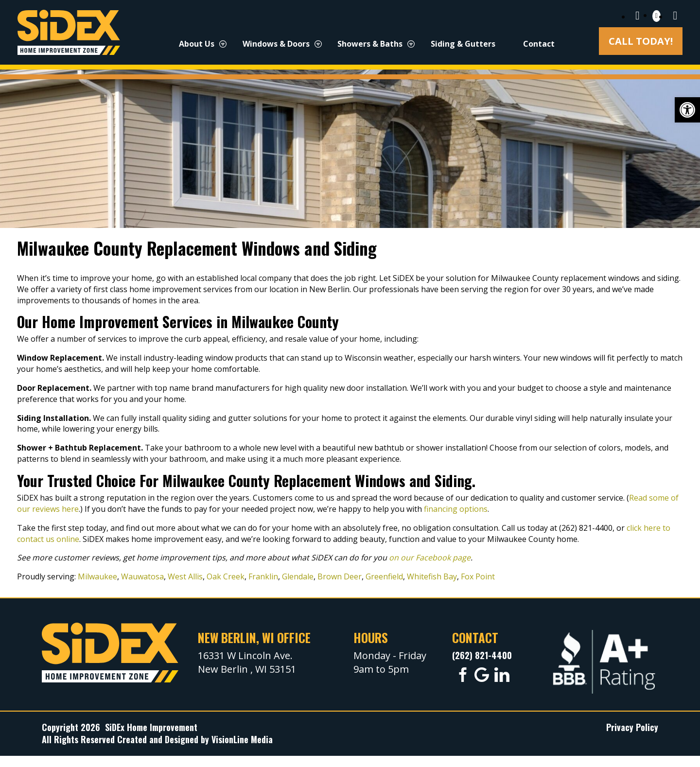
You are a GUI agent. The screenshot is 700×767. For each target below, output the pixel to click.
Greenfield (384, 576)
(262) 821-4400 (482, 655)
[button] (687, 110)
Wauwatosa (142, 576)
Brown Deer (340, 576)
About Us (197, 44)
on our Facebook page (430, 558)
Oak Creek (226, 576)
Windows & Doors (276, 44)
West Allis (185, 576)
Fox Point (478, 576)
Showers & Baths (370, 44)
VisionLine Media (242, 739)
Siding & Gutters (463, 44)
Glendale (298, 576)
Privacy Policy (632, 727)
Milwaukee (97, 576)
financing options (456, 509)
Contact (539, 44)
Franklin (263, 576)
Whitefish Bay (432, 576)
